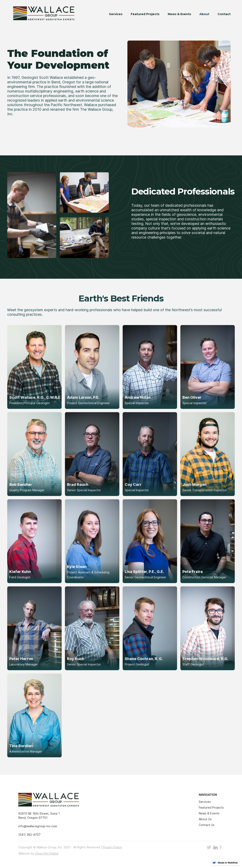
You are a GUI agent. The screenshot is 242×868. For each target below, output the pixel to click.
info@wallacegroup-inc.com (38, 826)
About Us (205, 819)
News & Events (179, 14)
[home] (41, 14)
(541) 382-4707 (29, 835)
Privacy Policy (112, 847)
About (204, 14)
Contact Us (207, 825)
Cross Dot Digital (47, 853)
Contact (224, 14)
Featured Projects (145, 14)
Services (116, 14)
